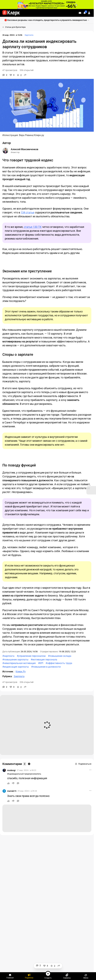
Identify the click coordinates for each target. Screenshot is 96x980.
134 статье (28, 212)
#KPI (41, 663)
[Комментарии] (5, 75)
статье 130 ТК (33, 227)
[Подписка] (29, 976)
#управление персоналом (31, 656)
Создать (48, 975)
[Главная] (10, 976)
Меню (86, 976)
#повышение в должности (46, 667)
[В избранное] (19, 75)
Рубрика (7, 676)
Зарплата (29, 35)
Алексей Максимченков (25, 149)
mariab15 (12, 791)
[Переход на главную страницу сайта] (11, 13)
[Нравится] (12, 75)
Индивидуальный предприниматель (24, 774)
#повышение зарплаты (15, 660)
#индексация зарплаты (16, 667)
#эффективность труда (59, 663)
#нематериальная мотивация (19, 663)
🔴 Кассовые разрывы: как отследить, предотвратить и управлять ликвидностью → (47, 20)
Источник (8, 672)
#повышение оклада (60, 656)
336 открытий (27, 70)
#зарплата (8, 656)
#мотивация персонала (44, 660)
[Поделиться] (25, 75)
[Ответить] (18, 783)
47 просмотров (10, 70)
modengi (11, 770)
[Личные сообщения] (80, 13)
